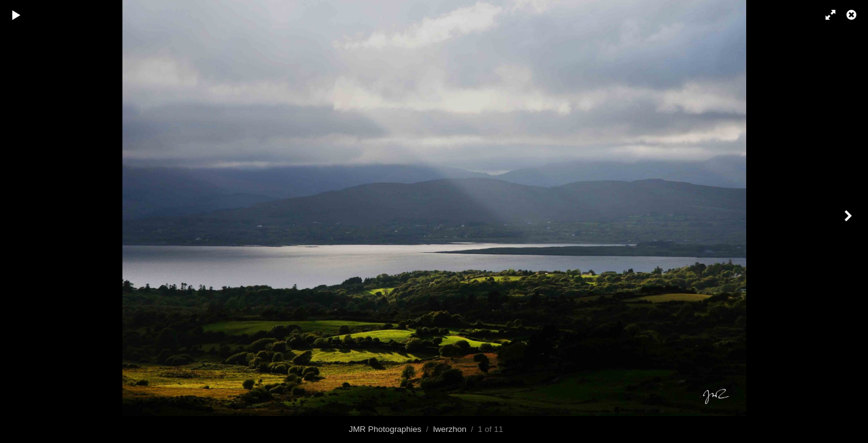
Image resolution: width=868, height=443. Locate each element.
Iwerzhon (450, 429)
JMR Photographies (385, 429)
